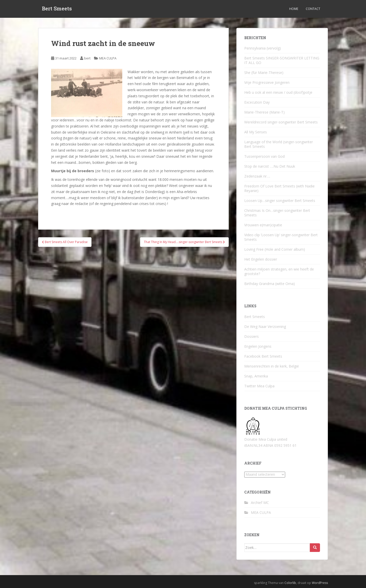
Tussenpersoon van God (264, 156)
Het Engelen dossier (261, 259)
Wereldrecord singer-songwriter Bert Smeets (281, 122)
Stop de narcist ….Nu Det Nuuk (270, 166)
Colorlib (290, 583)
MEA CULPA (108, 58)
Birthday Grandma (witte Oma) (270, 284)
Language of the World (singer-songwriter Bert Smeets (279, 144)
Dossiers (251, 336)
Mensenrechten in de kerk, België (272, 366)
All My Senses (256, 132)
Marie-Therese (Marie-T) (264, 112)
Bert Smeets (57, 9)
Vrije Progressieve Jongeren (267, 82)
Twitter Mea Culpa (259, 386)
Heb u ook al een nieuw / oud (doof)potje (278, 92)
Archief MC (260, 503)
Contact (313, 9)
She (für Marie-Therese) (264, 73)
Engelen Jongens (258, 346)
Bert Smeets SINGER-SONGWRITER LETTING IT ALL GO (282, 60)
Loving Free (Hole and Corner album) (275, 249)
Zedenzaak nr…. (257, 176)
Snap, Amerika (256, 376)
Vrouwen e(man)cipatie (263, 225)
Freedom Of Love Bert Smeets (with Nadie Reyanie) (279, 188)
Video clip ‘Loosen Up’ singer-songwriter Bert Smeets (281, 237)
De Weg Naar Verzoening (265, 327)
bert (87, 58)
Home (294, 9)
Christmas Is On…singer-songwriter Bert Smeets (277, 213)
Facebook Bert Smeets (263, 356)
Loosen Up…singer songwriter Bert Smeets (280, 201)
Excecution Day (257, 102)
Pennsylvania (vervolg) (263, 48)
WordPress (320, 583)
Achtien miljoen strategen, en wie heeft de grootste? (279, 271)
